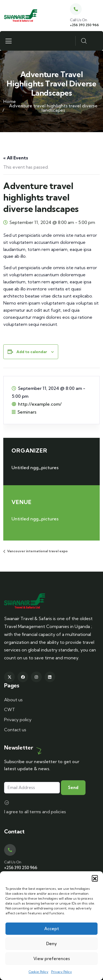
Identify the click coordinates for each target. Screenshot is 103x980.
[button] (95, 878)
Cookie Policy (39, 972)
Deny (51, 944)
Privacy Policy (61, 972)
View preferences (52, 959)
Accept (52, 929)
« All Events (16, 158)
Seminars (27, 412)
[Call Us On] (76, 9)
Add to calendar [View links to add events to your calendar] (32, 352)
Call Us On (79, 20)
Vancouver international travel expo (37, 551)
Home (10, 101)
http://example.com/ (40, 404)
